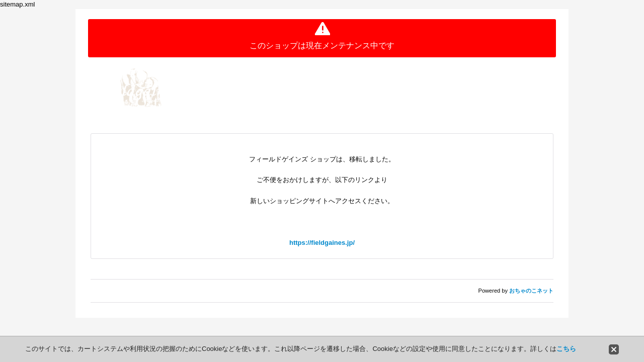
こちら (566, 349)
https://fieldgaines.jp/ (322, 243)
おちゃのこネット (531, 291)
